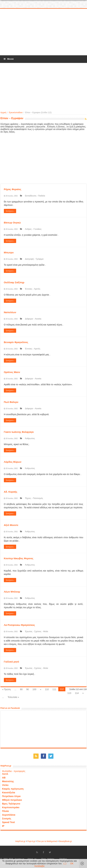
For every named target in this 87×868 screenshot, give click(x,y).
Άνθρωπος (30, 438)
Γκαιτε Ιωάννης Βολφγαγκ (19, 432)
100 (34, 689)
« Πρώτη (6, 689)
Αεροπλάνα (9, 815)
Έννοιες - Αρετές (33, 289)
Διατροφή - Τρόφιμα (34, 259)
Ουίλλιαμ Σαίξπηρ (14, 282)
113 (69, 693)
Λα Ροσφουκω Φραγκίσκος (19, 625)
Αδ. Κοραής (11, 492)
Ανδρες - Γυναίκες (33, 229)
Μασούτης (8, 781)
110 (47, 689)
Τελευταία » (13, 697)
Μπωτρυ (9, 252)
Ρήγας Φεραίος (13, 189)
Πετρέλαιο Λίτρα (11, 796)
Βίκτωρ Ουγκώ (12, 223)
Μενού (8, 59)
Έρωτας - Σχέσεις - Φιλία (36, 631)
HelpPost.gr (20, 841)
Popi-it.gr (31, 841)
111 (54, 689)
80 (21, 689)
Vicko (5, 785)
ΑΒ (4, 778)
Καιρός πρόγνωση (13, 789)
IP (3, 826)
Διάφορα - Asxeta (33, 319)
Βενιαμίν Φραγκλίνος (16, 342)
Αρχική (3, 113)
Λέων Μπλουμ (12, 592)
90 (28, 689)
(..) (65, 863)
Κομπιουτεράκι (11, 807)
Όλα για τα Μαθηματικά (47, 841)
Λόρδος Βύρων (13, 462)
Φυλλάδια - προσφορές (14, 771)
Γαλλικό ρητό (12, 662)
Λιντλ (5, 774)
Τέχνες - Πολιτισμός (34, 498)
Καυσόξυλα (9, 792)
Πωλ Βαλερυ (11, 402)
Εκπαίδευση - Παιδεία (35, 196)
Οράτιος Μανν (12, 372)
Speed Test (8, 822)
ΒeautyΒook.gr (65, 841)
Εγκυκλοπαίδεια (16, 113)
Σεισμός (7, 818)
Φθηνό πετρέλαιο (12, 800)
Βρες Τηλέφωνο (11, 804)
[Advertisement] (44, 32)
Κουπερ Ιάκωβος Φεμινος (19, 558)
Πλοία (5, 811)
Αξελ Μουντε (11, 525)
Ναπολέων (10, 312)
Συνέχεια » (10, 211)
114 (77, 693)
